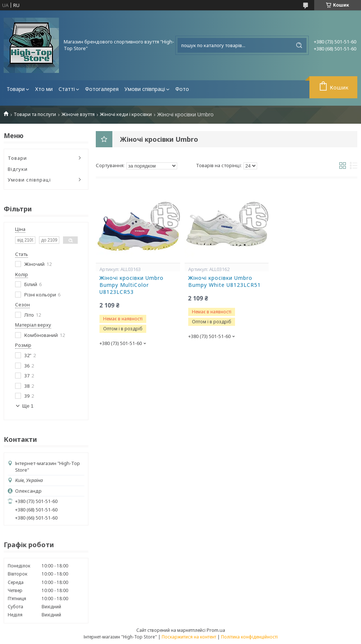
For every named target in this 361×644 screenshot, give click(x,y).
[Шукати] (299, 45)
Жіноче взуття (78, 114)
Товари (16, 89)
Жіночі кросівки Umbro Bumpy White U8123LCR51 (225, 281)
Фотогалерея (102, 89)
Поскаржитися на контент (189, 637)
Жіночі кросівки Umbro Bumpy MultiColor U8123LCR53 (132, 285)
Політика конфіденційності (249, 637)
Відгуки (18, 169)
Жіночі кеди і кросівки (126, 114)
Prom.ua (216, 630)
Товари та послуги (35, 114)
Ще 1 (28, 406)
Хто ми (44, 89)
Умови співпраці (145, 89)
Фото (182, 89)
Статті (67, 89)
